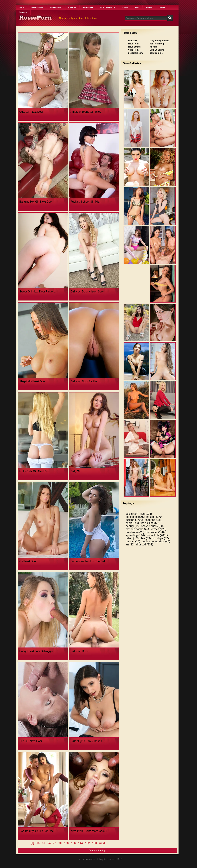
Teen (137, 7)
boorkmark (88, 7)
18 (38, 843)
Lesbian (162, 7)
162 (88, 843)
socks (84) (132, 514)
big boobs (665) (135, 517)
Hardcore (23, 12)
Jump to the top (97, 850)
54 (49, 843)
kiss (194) (146, 514)
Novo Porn (133, 44)
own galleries (37, 7)
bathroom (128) (155, 532)
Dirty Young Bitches (159, 41)
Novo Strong (134, 47)
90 (60, 843)
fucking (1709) (134, 520)
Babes (149, 7)
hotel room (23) (135, 532)
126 (73, 843)
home (21, 7)
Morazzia (133, 41)
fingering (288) (153, 520)
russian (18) (133, 541)
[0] (32, 843)
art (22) (130, 545)
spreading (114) (135, 535)
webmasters (55, 7)
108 (66, 843)
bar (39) (146, 538)
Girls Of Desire (157, 50)
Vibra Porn (133, 50)
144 (81, 843)
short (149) (132, 523)
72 (55, 843)
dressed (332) (145, 545)
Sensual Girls (156, 53)
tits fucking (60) (150, 523)
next (102, 843)
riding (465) (133, 538)
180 (95, 843)
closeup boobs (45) (137, 529)
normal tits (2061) (157, 535)
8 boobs (153, 47)
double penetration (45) (156, 541)
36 (43, 843)
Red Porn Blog (157, 44)
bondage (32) (161, 538)
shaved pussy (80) (152, 526)
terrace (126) (158, 529)
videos (125, 7)
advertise (72, 7)
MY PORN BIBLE (107, 7)
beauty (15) (133, 526)
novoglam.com (135, 53)
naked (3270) (154, 517)
